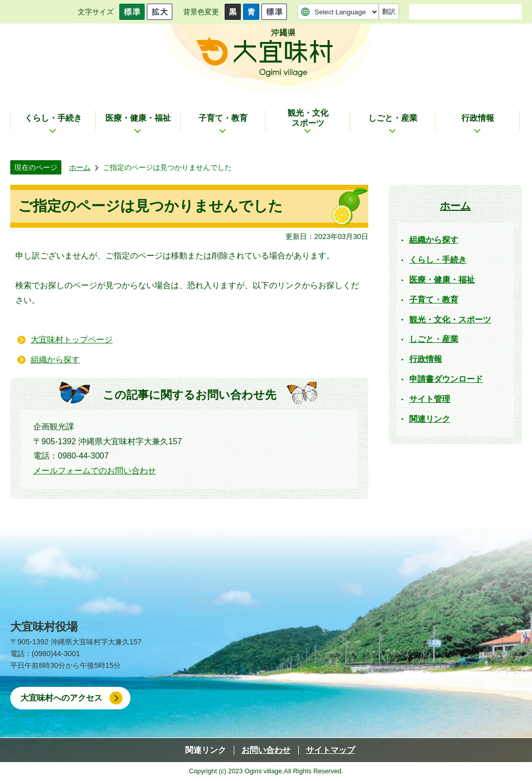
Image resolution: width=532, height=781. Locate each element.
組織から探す (55, 360)
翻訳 (389, 12)
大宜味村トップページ (72, 340)
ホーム (80, 167)
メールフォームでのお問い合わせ (95, 471)
